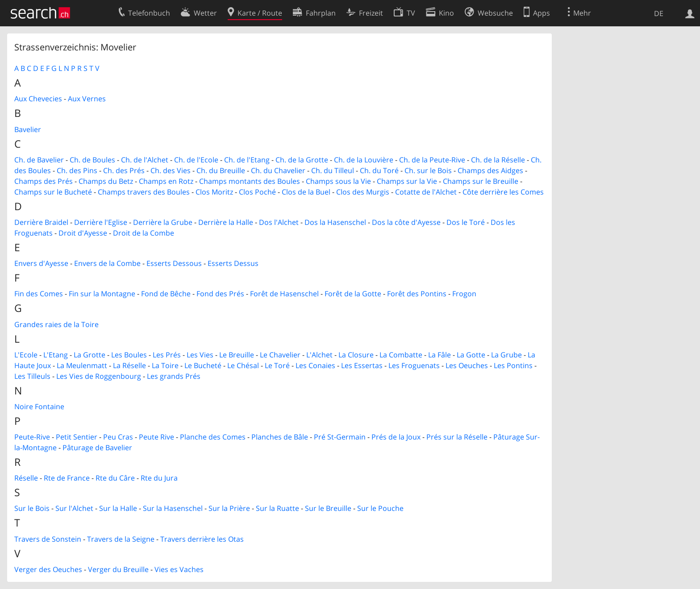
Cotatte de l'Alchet (426, 192)
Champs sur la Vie (407, 181)
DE (659, 13)
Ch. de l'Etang (247, 160)
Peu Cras (118, 437)
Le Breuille (237, 355)
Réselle (26, 478)
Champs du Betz (106, 181)
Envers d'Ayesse (41, 263)
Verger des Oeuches (48, 569)
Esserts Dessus (233, 263)
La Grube (506, 355)
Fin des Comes (39, 294)
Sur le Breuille (328, 508)
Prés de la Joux (396, 437)
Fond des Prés (220, 294)
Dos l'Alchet (279, 222)
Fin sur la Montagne (102, 294)
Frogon (464, 294)
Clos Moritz (214, 192)
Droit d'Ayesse (83, 233)
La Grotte (90, 355)
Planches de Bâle (280, 437)
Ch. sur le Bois (428, 170)
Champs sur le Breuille (481, 181)
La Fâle (440, 355)
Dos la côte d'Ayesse (406, 222)
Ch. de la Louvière (364, 160)
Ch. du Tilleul (333, 170)
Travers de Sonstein (48, 539)
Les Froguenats (414, 365)
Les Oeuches (467, 365)
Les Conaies (315, 365)
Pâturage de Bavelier (97, 448)
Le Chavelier (280, 355)
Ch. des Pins (77, 170)
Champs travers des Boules (144, 192)
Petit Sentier (77, 437)
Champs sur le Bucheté (53, 192)
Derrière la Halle (226, 222)
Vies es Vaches (179, 569)
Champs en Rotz (166, 181)
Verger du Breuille (118, 569)
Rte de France (67, 478)
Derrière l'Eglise (101, 222)
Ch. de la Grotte (302, 160)
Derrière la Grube (163, 222)
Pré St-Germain (340, 437)
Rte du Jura (159, 478)
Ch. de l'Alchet (145, 160)
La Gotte (471, 355)
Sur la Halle (118, 508)
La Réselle (129, 365)
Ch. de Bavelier (39, 160)
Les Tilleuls (32, 376)
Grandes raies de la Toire (56, 324)
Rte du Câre (115, 478)
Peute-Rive (32, 437)
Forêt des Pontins (417, 294)
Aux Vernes (87, 99)
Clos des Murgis (363, 192)
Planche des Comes (213, 437)
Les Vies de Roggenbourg (99, 376)
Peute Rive (156, 437)
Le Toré (277, 365)
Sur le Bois (32, 508)
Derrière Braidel (41, 222)
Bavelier (28, 129)
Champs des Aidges (490, 170)
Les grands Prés (174, 376)
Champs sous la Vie (338, 181)
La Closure (356, 355)
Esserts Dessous (174, 263)
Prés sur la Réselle (457, 437)
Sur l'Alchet (74, 508)
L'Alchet (319, 355)
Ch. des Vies (171, 170)
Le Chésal (243, 365)
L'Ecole (26, 355)
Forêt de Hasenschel (284, 294)
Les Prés (167, 355)
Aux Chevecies (38, 99)
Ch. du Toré (379, 170)
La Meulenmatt (82, 365)
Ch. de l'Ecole (196, 160)
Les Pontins (513, 365)
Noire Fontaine (39, 406)
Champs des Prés (44, 181)
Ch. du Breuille (221, 170)
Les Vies (200, 355)
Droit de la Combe (144, 233)
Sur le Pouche (380, 508)
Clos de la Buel (306, 192)
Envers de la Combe (107, 263)
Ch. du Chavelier (278, 170)
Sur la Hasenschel (173, 508)
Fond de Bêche (166, 294)
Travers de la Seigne (121, 539)
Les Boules (129, 355)
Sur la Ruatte (277, 508)
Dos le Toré (466, 222)
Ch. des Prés (124, 170)
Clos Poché (257, 192)
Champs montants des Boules (250, 181)
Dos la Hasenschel (335, 222)
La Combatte (401, 355)
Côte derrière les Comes (503, 192)
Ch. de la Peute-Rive (432, 160)
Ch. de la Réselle (498, 160)
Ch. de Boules (92, 160)
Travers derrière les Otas (202, 539)
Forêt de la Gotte (353, 294)
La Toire (165, 365)
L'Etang (56, 355)
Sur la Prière (229, 508)
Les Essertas (362, 365)
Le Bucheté (203, 365)
